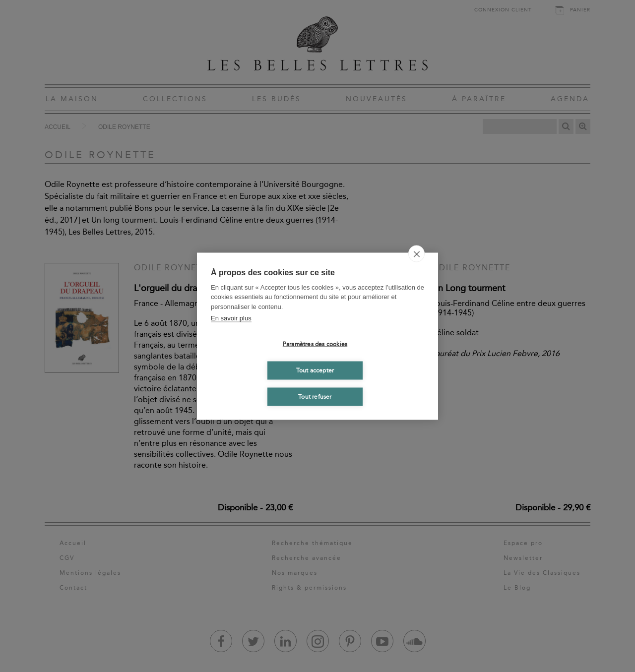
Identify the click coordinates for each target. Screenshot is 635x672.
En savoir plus (231, 318)
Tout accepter (315, 370)
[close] (416, 253)
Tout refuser (315, 397)
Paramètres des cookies (315, 344)
